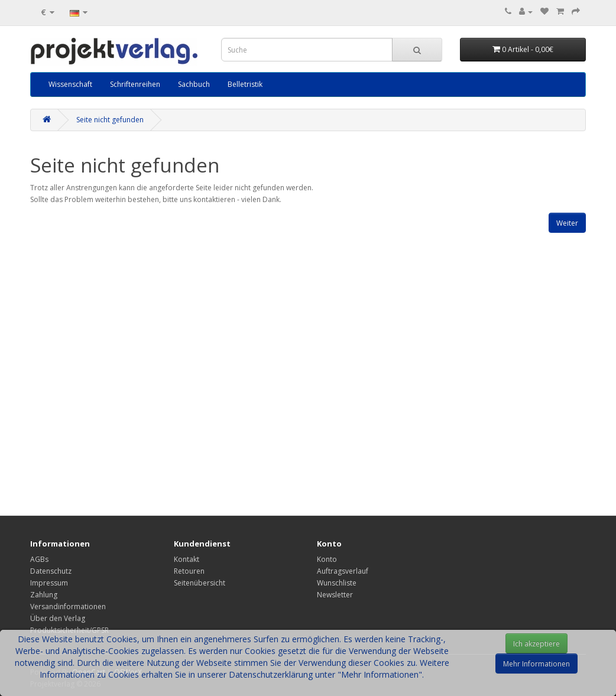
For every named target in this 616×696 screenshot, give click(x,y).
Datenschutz (51, 571)
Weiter (567, 223)
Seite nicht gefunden (110, 120)
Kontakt (187, 559)
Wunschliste (337, 583)
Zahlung (44, 595)
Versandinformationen (68, 606)
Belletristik (245, 84)
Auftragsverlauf (343, 571)
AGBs (39, 559)
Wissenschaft (70, 84)
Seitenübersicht (200, 583)
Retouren (189, 571)
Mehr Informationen (536, 664)
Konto (327, 559)
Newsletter (335, 595)
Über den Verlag (58, 618)
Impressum (49, 583)
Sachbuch (194, 84)
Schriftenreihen (135, 84)
